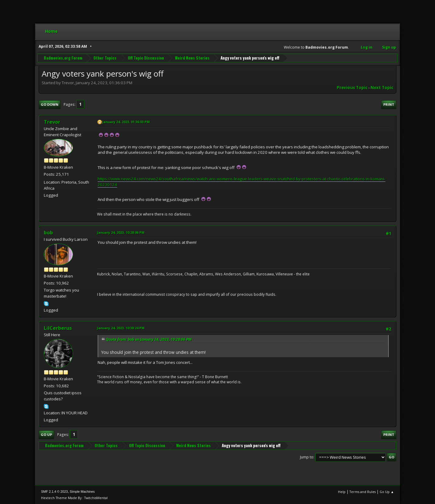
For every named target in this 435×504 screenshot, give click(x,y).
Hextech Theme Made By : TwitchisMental (74, 498)
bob (48, 233)
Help (342, 492)
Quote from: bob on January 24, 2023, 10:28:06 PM (149, 339)
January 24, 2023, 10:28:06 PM (121, 232)
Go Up (46, 435)
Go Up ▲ (387, 492)
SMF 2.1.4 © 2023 (54, 492)
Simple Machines (82, 492)
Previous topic (352, 88)
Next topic (382, 88)
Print (389, 104)
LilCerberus (58, 328)
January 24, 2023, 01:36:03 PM (126, 122)
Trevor (52, 122)
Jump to (307, 457)
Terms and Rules (363, 492)
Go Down (50, 104)
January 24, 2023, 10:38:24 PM (121, 328)
